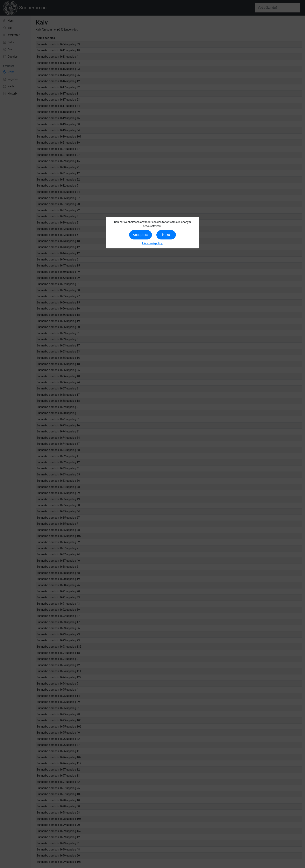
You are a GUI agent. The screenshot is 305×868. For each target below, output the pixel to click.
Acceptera (141, 235)
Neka (166, 235)
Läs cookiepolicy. (153, 243)
